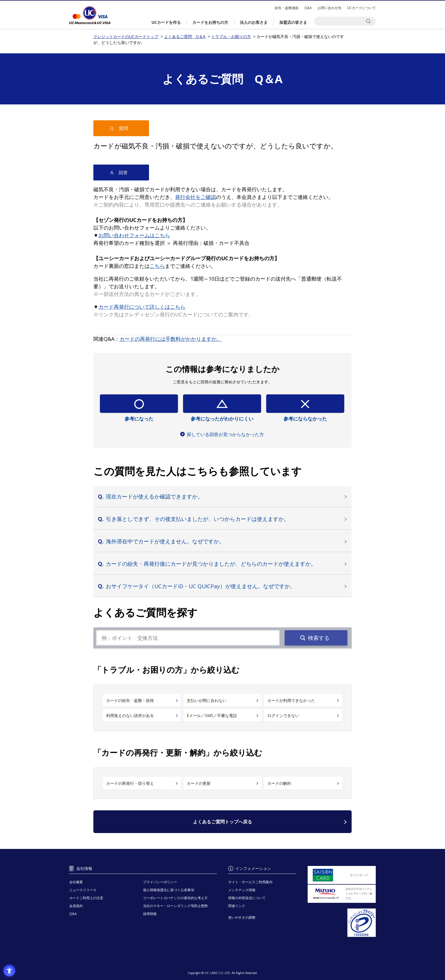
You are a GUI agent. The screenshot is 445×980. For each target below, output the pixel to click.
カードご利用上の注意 (86, 898)
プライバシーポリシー (160, 882)
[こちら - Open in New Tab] (157, 266)
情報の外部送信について (247, 898)
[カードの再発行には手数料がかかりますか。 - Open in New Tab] (171, 339)
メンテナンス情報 (242, 890)
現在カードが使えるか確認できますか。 (154, 497)
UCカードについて (361, 8)
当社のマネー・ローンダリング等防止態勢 (175, 906)
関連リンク (237, 906)
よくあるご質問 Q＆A (185, 36)
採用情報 (150, 914)
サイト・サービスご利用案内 (250, 882)
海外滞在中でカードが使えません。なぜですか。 (165, 541)
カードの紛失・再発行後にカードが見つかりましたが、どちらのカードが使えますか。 (211, 564)
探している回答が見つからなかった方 (225, 434)
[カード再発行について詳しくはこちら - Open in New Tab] (142, 307)
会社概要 (76, 882)
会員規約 (76, 906)
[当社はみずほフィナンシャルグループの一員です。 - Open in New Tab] (342, 894)
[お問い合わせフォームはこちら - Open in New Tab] (134, 235)
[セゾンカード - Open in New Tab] (342, 875)
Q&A (308, 8)
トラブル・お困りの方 (231, 36)
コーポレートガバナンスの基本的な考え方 (175, 898)
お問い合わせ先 (329, 8)
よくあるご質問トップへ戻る (222, 822)
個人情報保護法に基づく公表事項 (169, 890)
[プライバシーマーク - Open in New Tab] (342, 923)
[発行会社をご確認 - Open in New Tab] (196, 197)
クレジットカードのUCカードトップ (90, 15)
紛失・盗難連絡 (287, 8)
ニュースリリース (83, 890)
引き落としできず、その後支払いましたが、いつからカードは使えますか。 (198, 519)
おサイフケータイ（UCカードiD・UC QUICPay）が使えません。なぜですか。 (201, 586)
